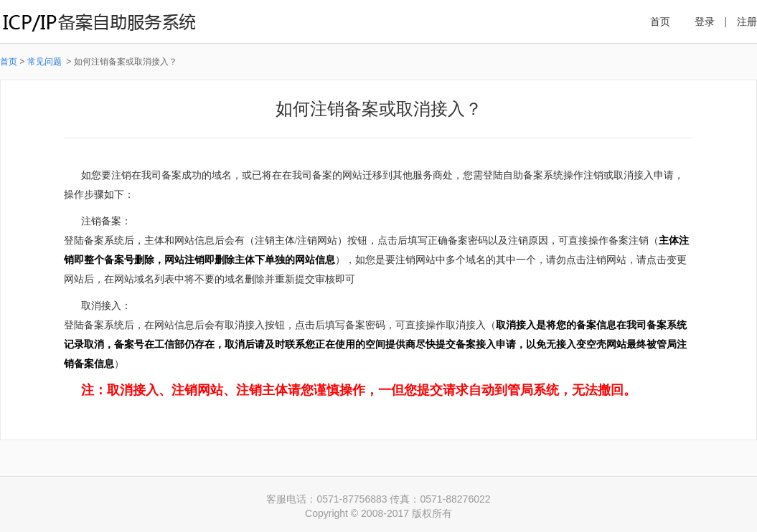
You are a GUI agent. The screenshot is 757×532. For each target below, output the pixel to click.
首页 (660, 22)
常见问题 (46, 62)
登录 (705, 22)
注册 (747, 22)
